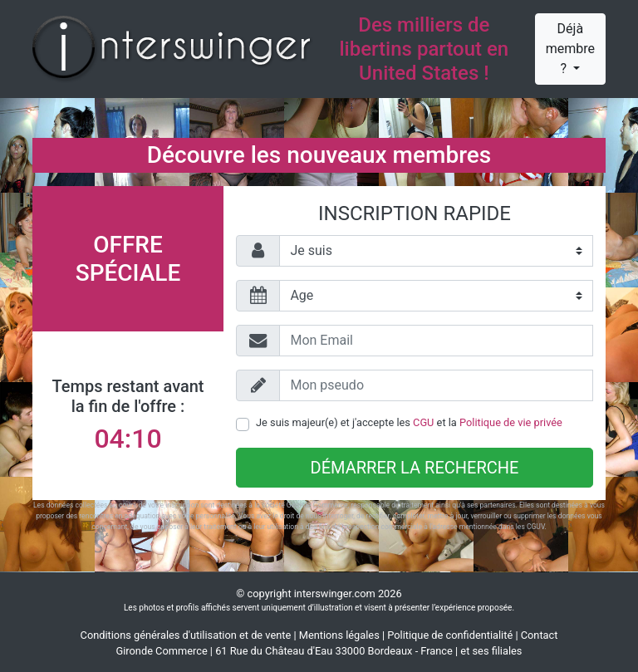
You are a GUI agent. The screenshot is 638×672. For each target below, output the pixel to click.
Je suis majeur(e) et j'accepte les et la (409, 422)
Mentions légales (339, 635)
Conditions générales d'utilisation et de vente (186, 635)
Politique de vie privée (511, 422)
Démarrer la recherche (415, 468)
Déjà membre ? (570, 49)
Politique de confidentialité (450, 635)
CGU (423, 422)
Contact (540, 635)
